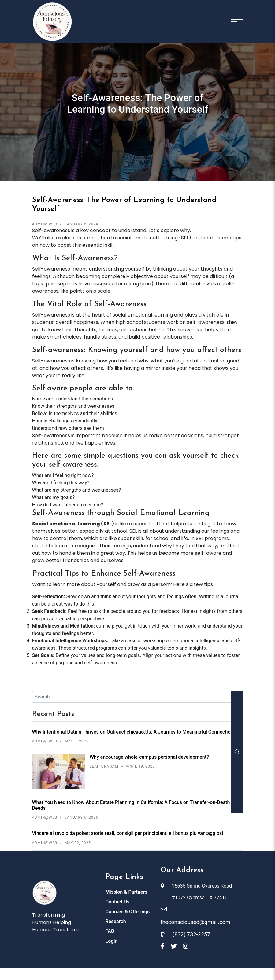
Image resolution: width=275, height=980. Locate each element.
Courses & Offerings (128, 910)
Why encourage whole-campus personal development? (149, 757)
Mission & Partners (126, 890)
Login (112, 939)
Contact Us (118, 900)
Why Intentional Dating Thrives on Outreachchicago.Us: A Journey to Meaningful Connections (134, 732)
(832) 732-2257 (186, 932)
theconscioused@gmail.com (195, 915)
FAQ (110, 930)
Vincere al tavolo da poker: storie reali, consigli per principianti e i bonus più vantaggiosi (128, 833)
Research (116, 920)
